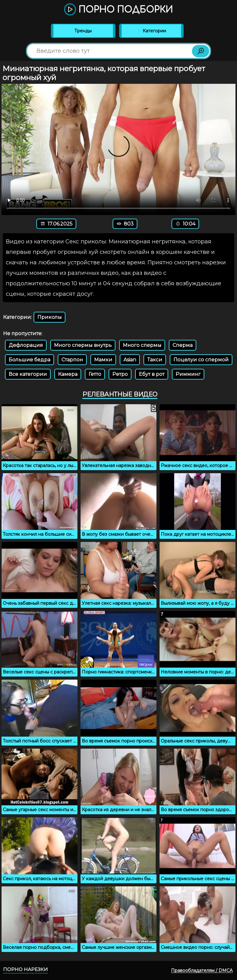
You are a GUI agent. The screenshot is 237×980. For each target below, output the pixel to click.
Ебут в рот (152, 374)
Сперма (183, 345)
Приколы (50, 317)
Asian (130, 360)
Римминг (188, 374)
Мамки (103, 360)
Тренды (83, 31)
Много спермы (142, 345)
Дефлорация (26, 345)
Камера (68, 374)
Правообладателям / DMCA (202, 970)
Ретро (120, 374)
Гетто (95, 374)
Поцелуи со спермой (201, 360)
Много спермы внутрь (83, 345)
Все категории (28, 374)
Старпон (72, 360)
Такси (155, 360)
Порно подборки (118, 10)
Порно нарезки (25, 969)
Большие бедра (29, 360)
